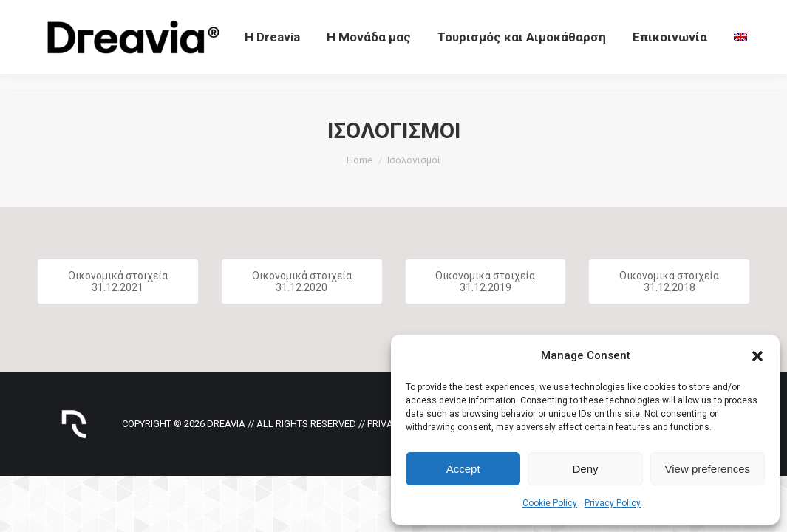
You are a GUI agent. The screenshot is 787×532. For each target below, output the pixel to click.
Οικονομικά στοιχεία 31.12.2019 (485, 282)
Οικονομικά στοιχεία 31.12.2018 (669, 282)
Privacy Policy (613, 503)
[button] (757, 356)
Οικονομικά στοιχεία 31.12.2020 (302, 282)
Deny (585, 469)
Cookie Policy (550, 503)
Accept (463, 469)
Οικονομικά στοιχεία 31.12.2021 (118, 282)
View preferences (708, 469)
